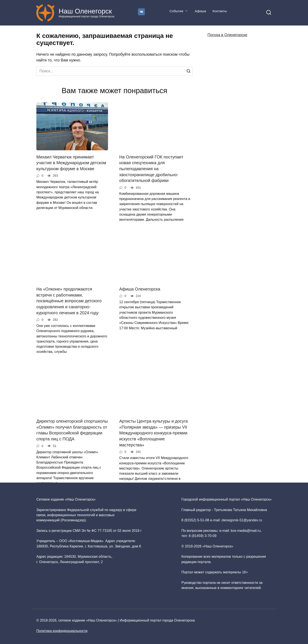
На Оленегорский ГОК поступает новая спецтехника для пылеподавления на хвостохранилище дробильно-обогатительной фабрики (151, 169)
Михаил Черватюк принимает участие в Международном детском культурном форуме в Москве (71, 163)
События (176, 11)
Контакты (220, 11)
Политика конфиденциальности (62, 631)
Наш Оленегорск (85, 11)
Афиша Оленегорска (140, 289)
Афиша (200, 11)
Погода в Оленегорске (227, 35)
